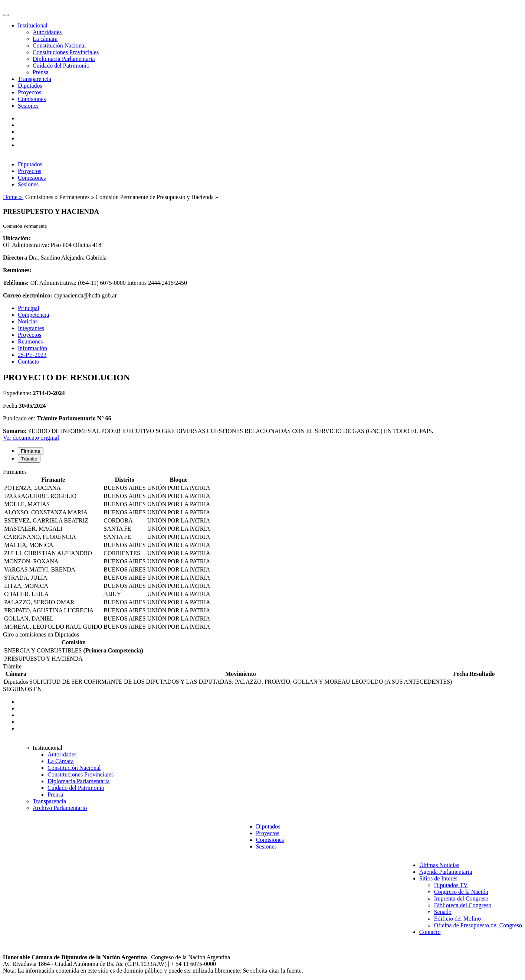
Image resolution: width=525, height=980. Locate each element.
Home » (13, 197)
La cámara (45, 39)
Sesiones (28, 106)
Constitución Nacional (59, 45)
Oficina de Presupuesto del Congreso (478, 925)
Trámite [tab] (29, 459)
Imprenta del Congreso (461, 898)
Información (32, 348)
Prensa (41, 72)
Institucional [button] (33, 25)
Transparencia (35, 79)
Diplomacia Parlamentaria (64, 59)
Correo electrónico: (28, 295)
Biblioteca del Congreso (463, 905)
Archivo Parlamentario (60, 808)
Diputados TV (451, 885)
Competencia (33, 315)
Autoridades (47, 32)
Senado (443, 912)
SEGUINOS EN (22, 689)
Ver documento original (31, 438)
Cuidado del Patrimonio (61, 66)
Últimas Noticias (439, 865)
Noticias (28, 321)
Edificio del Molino (457, 919)
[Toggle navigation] (6, 15)
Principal (29, 308)
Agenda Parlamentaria (446, 872)
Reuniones (30, 341)
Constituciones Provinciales (66, 52)
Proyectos (29, 92)
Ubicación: (17, 238)
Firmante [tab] (31, 451)
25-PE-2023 (32, 355)
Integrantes (31, 328)
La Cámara (61, 761)
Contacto (29, 362)
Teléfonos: (16, 283)
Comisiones (32, 99)
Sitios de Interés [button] (438, 878)
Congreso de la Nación (461, 892)
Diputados (30, 86)
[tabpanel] (262, 550)
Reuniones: (17, 270)
